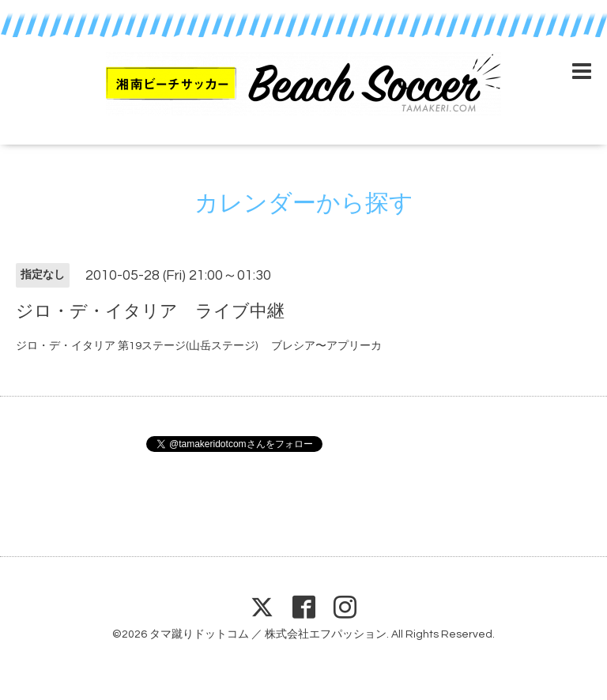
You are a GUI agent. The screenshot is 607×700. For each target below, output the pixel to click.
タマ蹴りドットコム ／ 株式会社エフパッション (268, 634)
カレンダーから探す (304, 203)
